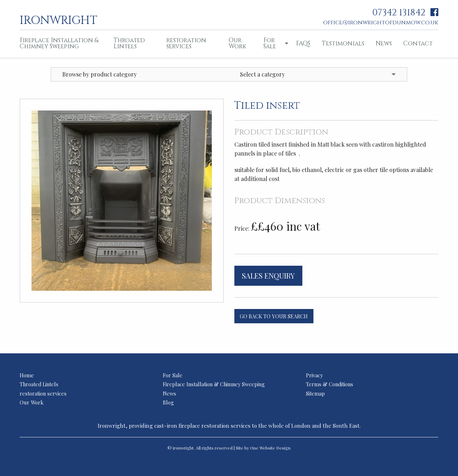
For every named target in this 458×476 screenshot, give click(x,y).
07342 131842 (399, 13)
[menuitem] (61, 44)
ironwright (59, 20)
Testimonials (343, 43)
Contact (418, 43)
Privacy (314, 375)
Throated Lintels (129, 43)
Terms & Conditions (330, 384)
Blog (168, 402)
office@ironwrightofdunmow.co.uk (381, 23)
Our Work (237, 43)
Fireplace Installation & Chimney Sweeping (59, 43)
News (384, 43)
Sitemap (315, 393)
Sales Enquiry (268, 276)
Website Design (275, 448)
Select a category (262, 74)
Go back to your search (274, 316)
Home (27, 375)
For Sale (270, 43)
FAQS (303, 43)
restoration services (186, 43)
